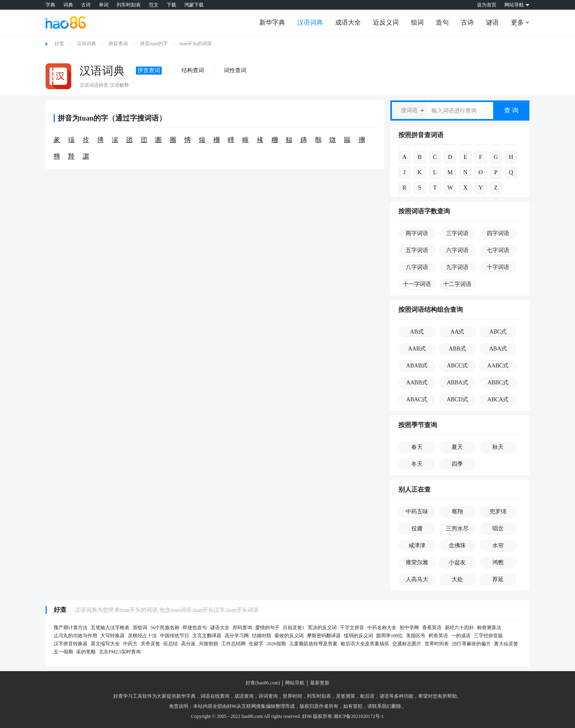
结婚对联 (262, 636)
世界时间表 (437, 644)
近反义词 (386, 22)
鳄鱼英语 (438, 636)
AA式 (457, 332)
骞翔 (457, 512)
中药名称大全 (382, 628)
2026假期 (276, 644)
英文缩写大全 (105, 644)
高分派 (188, 644)
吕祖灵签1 (294, 628)
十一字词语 (417, 284)
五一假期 (63, 652)
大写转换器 (112, 636)
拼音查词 (118, 44)
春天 (417, 447)
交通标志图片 (407, 644)
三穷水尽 (457, 529)
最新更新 (320, 683)
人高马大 (417, 579)
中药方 (130, 644)
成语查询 (244, 696)
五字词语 (417, 250)
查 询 (511, 110)
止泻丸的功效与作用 (75, 636)
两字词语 (417, 233)
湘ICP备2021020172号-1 (359, 716)
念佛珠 (457, 545)
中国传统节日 (175, 636)
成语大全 (348, 22)
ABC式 (498, 332)
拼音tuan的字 (154, 44)
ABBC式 (498, 383)
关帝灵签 (150, 644)
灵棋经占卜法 (142, 636)
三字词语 (457, 233)
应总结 (171, 644)
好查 (59, 44)
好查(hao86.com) (263, 683)
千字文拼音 (352, 628)
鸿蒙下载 (194, 5)
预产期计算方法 (71, 628)
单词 (104, 5)
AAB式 (417, 349)
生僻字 (256, 644)
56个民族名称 (165, 628)
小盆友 (457, 562)
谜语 (492, 22)
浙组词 (140, 628)
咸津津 (417, 545)
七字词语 (498, 250)
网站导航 (295, 683)
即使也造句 (195, 628)
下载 (171, 5)
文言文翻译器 (207, 636)
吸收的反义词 (289, 636)
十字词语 (498, 267)
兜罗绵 (498, 512)
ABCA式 (498, 399)
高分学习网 (237, 636)
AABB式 (417, 383)
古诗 (86, 5)
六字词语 (457, 250)
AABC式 (498, 366)
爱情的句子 (267, 628)
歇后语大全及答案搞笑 (365, 644)
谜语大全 (220, 628)
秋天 (498, 447)
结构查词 (193, 70)
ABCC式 (457, 366)
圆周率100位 (390, 636)
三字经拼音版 (488, 636)
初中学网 (409, 628)
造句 (442, 22)
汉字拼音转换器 (71, 644)
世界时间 (292, 696)
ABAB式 (417, 366)
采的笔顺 (86, 652)
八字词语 (417, 267)
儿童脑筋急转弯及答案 (313, 644)
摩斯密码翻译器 (324, 636)
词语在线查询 (215, 696)
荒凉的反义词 (322, 628)
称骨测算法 (489, 628)
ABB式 (457, 349)
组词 (417, 22)
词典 (68, 5)
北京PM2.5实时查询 (120, 652)
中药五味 (417, 512)
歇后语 (367, 696)
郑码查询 (242, 628)
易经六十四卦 (459, 628)
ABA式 (498, 349)
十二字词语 (457, 284)
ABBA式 (457, 383)
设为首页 (487, 5)
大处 (457, 579)
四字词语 (498, 233)
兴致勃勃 (208, 644)
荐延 (498, 579)
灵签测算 (346, 696)
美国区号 (416, 636)
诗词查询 (268, 696)
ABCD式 (457, 399)
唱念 (498, 529)
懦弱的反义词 (358, 636)
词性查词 (235, 70)
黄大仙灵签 (506, 644)
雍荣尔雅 (417, 562)
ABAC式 (417, 399)
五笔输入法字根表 (110, 628)
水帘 (498, 545)
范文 (154, 5)
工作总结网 (233, 644)
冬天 (417, 464)
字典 (50, 5)
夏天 (457, 447)
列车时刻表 (129, 5)
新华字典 (272, 22)
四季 (457, 464)
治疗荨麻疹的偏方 (471, 644)
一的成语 (461, 636)
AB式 (417, 332)
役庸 (417, 529)
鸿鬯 (498, 562)
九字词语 (457, 267)
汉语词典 (310, 22)
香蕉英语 (432, 628)
